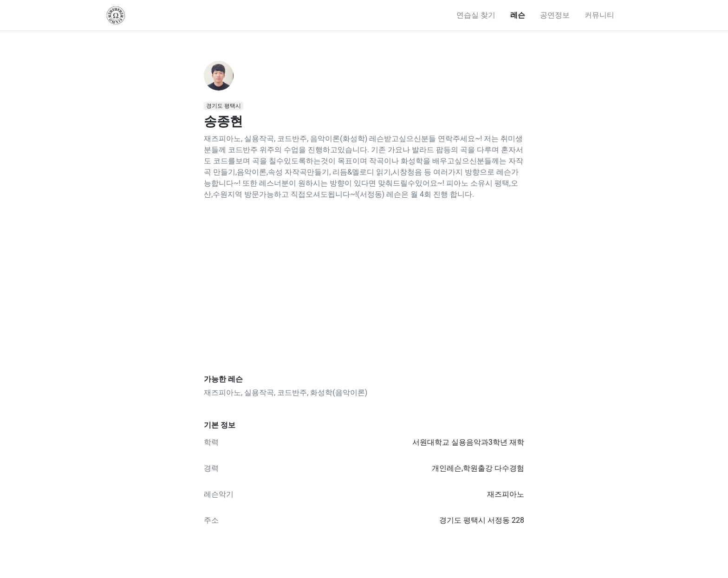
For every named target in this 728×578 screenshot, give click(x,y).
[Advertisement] (364, 287)
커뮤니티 (599, 15)
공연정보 (555, 15)
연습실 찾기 (476, 15)
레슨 (518, 15)
